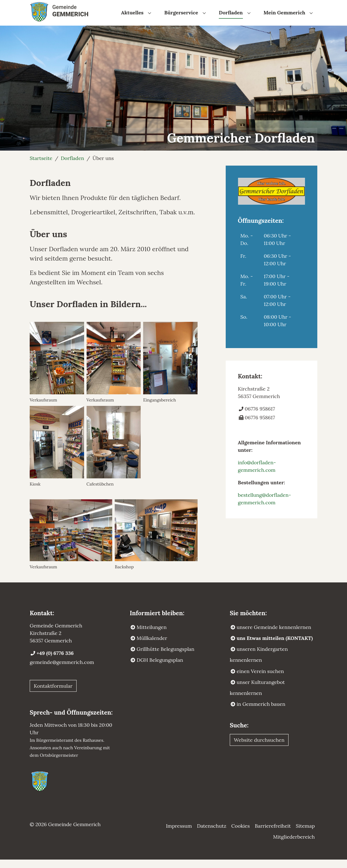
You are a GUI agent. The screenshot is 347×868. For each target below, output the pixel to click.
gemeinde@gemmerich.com (62, 671)
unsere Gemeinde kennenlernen (274, 636)
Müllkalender (152, 646)
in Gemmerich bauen (261, 712)
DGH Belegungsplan (160, 668)
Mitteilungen (152, 636)
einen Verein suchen (260, 679)
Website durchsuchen (259, 748)
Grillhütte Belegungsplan (166, 657)
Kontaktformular (53, 694)
